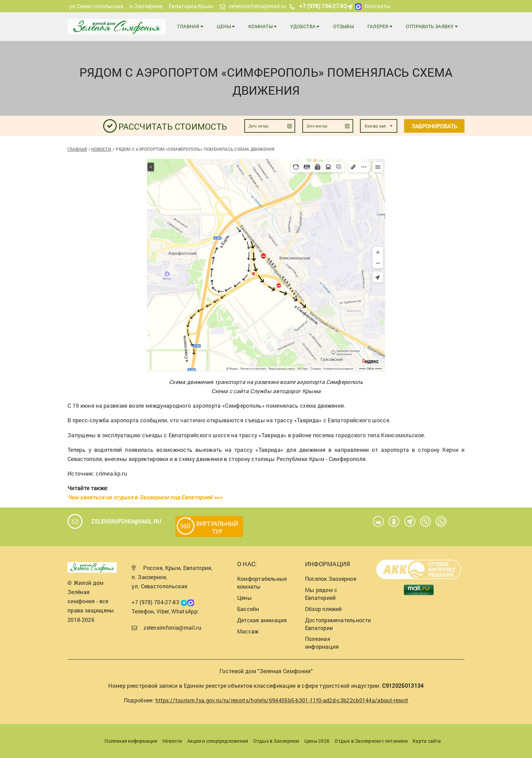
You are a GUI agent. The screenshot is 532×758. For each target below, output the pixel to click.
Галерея (380, 26)
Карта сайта (427, 741)
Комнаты (262, 26)
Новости (101, 149)
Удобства (305, 26)
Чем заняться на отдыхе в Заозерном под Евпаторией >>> (145, 497)
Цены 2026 (317, 741)
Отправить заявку (432, 26)
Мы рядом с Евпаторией (321, 594)
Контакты (378, 6)
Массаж (248, 631)
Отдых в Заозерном (276, 741)
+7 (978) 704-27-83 (323, 6)
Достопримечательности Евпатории (338, 624)
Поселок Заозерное (331, 579)
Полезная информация (322, 643)
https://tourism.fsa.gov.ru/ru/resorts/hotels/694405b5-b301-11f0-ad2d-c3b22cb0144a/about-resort (282, 700)
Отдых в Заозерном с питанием (371, 741)
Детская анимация (262, 620)
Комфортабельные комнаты (262, 583)
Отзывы (344, 26)
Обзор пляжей (324, 609)
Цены (226, 26)
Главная (190, 26)
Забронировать (434, 126)
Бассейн (248, 609)
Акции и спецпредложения (218, 741)
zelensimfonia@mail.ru (258, 6)
